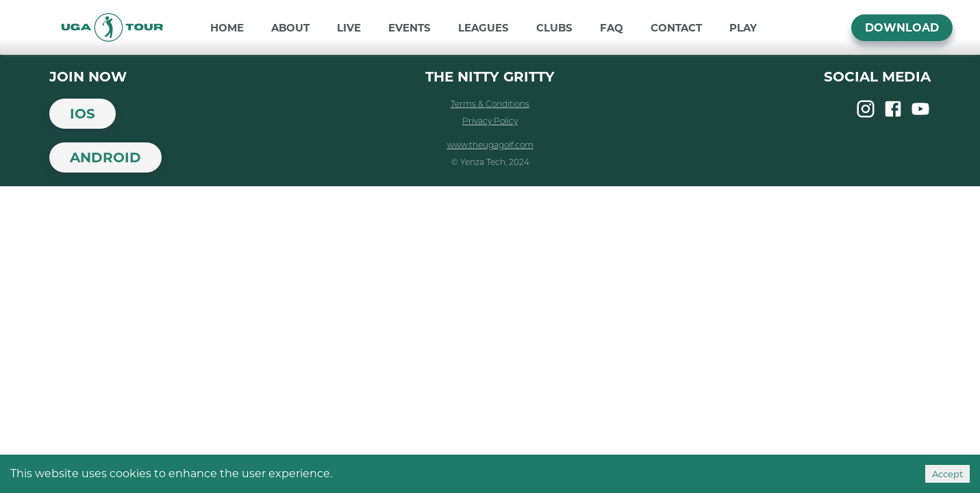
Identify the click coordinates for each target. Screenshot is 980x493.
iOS (83, 114)
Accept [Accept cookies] (947, 474)
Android (105, 157)
